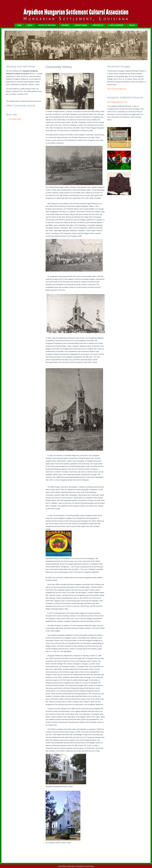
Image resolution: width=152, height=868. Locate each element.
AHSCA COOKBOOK (116, 25)
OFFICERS (65, 25)
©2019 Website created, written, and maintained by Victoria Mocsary (76, 866)
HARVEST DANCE (81, 25)
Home (19, 25)
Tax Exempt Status (15, 119)
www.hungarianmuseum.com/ (117, 102)
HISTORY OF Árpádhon (47, 25)
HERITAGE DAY (98, 25)
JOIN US (132, 25)
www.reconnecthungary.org (117, 89)
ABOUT (30, 25)
